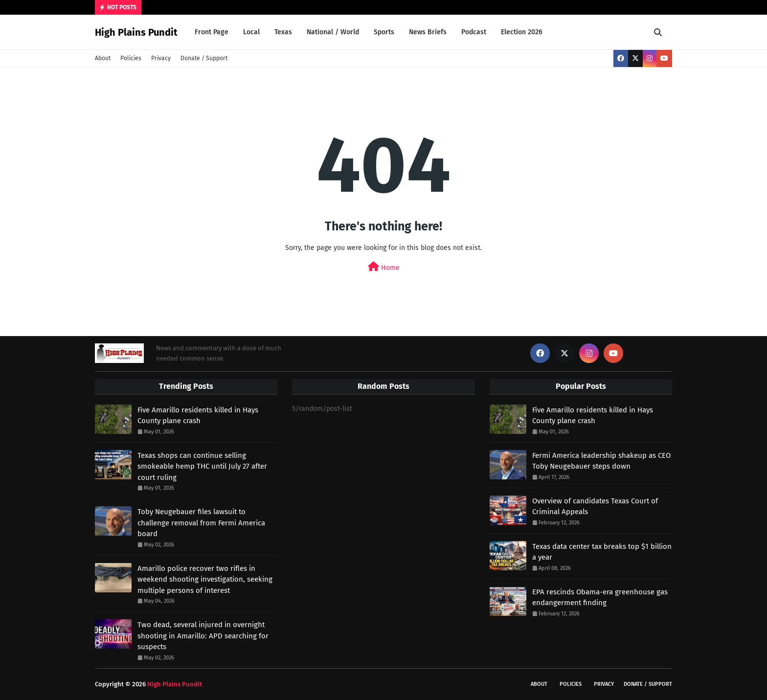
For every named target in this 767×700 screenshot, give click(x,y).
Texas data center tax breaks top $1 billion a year (602, 552)
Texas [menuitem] (283, 32)
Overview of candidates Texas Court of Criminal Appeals (595, 507)
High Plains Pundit (136, 32)
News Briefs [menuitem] (428, 32)
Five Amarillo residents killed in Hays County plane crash (198, 416)
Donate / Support (204, 58)
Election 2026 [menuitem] (522, 32)
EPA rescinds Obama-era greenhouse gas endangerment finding (600, 598)
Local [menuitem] (251, 32)
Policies (131, 58)
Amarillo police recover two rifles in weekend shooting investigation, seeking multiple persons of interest (205, 579)
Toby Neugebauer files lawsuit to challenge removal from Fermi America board (201, 523)
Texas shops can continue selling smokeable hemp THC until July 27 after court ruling (202, 466)
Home (384, 267)
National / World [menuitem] (333, 32)
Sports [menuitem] (384, 32)
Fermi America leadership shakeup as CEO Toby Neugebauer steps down (601, 461)
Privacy (161, 58)
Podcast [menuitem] (474, 32)
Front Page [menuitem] (212, 32)
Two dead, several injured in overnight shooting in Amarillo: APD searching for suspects (203, 636)
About (103, 58)
